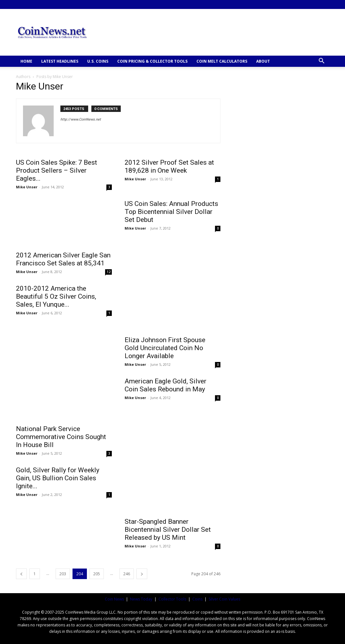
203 (63, 574)
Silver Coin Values (224, 599)
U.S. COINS (98, 61)
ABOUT (263, 61)
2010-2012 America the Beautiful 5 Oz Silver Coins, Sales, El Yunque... (56, 296)
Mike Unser (27, 187)
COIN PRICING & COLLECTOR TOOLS (152, 61)
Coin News (114, 599)
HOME (26, 61)
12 (109, 272)
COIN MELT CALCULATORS (222, 61)
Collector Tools (172, 599)
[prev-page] (21, 574)
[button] (321, 62)
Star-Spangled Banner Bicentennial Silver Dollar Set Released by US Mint (168, 530)
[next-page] (142, 574)
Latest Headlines (60, 61)
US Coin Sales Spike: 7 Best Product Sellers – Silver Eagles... (57, 170)
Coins (197, 599)
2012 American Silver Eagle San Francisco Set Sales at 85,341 (63, 259)
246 (127, 574)
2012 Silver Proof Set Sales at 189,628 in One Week (169, 166)
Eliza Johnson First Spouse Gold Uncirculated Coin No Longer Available (165, 348)
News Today (141, 599)
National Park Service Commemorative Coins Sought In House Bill (61, 437)
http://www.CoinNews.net (81, 119)
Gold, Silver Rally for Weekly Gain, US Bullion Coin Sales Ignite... (58, 478)
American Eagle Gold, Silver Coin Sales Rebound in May (165, 385)
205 (97, 574)
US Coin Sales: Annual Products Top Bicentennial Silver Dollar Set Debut (171, 212)
